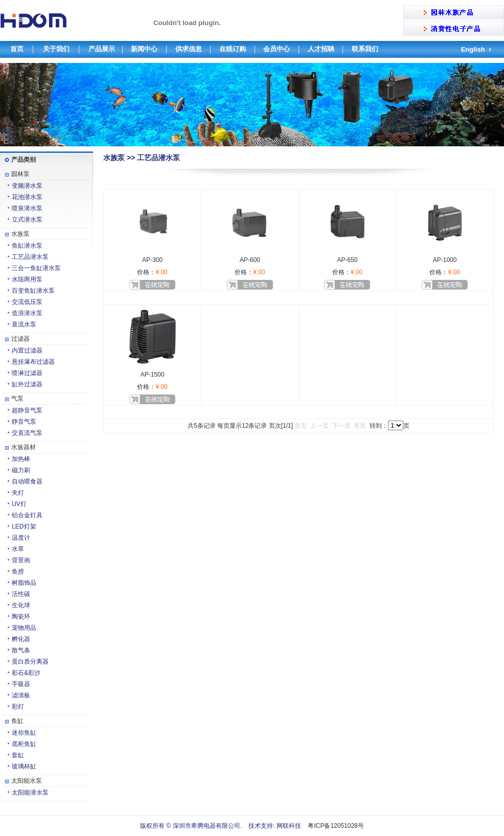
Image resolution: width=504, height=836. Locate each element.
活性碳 (21, 594)
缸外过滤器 (27, 384)
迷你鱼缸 (24, 733)
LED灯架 (24, 526)
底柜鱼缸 (24, 744)
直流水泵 (24, 324)
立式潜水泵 (27, 219)
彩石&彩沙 (26, 673)
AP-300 (152, 260)
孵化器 (21, 639)
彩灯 (18, 707)
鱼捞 (18, 571)
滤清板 (21, 695)
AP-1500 (153, 375)
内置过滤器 (27, 350)
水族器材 (24, 447)
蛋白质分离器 (30, 662)
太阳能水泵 (27, 781)
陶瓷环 (21, 617)
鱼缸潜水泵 (27, 246)
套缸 (18, 755)
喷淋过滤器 (27, 373)
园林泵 (20, 174)
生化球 (21, 605)
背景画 (21, 560)
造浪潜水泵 (27, 313)
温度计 (21, 538)
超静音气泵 (27, 410)
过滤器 (20, 339)
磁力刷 (21, 470)
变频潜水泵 (27, 186)
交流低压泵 (27, 302)
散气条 (21, 650)
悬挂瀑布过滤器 (33, 362)
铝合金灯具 (27, 515)
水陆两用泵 (27, 279)
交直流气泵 (27, 433)
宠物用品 (24, 628)
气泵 (17, 399)
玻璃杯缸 (24, 766)
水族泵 (20, 234)
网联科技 (288, 826)
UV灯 (19, 504)
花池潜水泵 (27, 197)
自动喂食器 (27, 481)
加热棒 (21, 459)
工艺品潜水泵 (30, 257)
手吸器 (21, 684)
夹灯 (18, 493)
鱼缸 (17, 721)
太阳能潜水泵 (30, 793)
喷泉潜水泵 (27, 208)
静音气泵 (24, 422)
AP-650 (347, 260)
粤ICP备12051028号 (336, 826)
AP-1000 (445, 260)
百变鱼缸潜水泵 (33, 291)
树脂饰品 (24, 583)
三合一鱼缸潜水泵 (36, 268)
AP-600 (250, 260)
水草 (18, 549)
